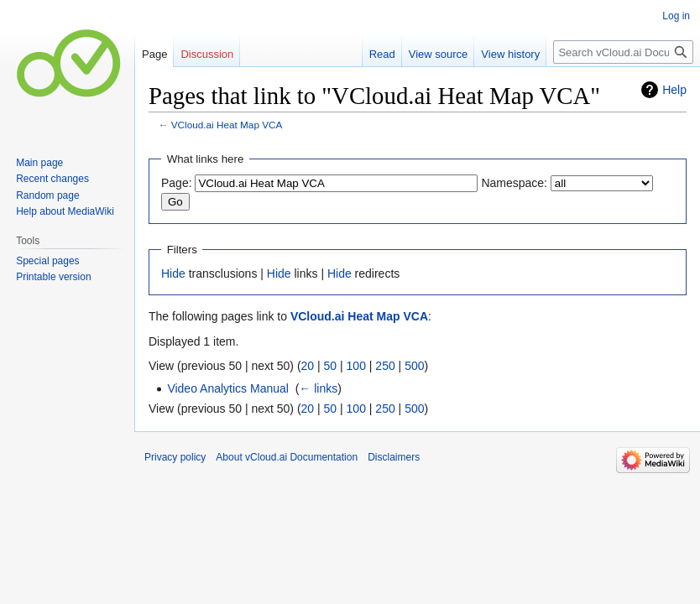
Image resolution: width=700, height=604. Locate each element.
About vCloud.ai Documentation (287, 457)
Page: (177, 183)
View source (439, 54)
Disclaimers (394, 457)
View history (510, 54)
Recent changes (52, 179)
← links (318, 388)
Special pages (47, 261)
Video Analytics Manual (228, 388)
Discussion (207, 54)
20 (308, 366)
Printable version (53, 277)
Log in (676, 16)
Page (154, 54)
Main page (39, 163)
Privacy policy (175, 457)
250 (385, 366)
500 (414, 366)
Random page (47, 195)
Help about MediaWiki (65, 211)
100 (356, 366)
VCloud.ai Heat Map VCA (227, 125)
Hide (173, 273)
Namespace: (514, 183)
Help (674, 90)
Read (382, 54)
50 (331, 366)
